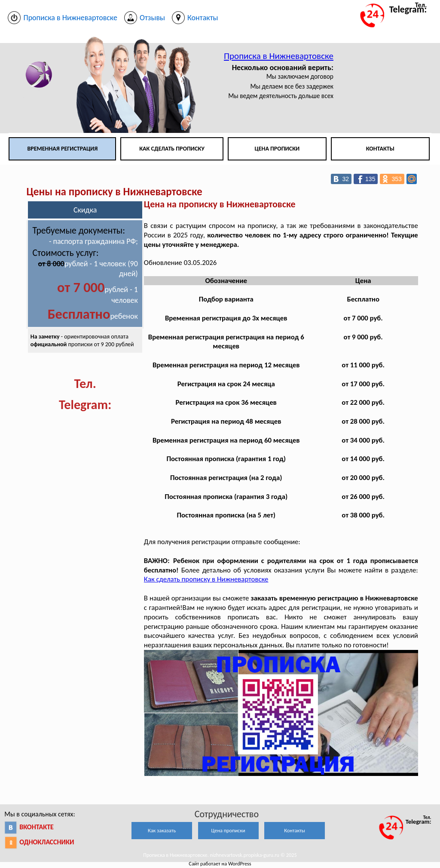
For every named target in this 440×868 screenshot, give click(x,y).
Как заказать (162, 830)
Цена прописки (277, 149)
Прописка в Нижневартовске (279, 56)
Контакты (380, 149)
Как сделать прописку (172, 149)
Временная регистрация (62, 149)
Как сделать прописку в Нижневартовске (206, 579)
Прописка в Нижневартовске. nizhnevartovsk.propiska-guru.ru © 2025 (220, 855)
